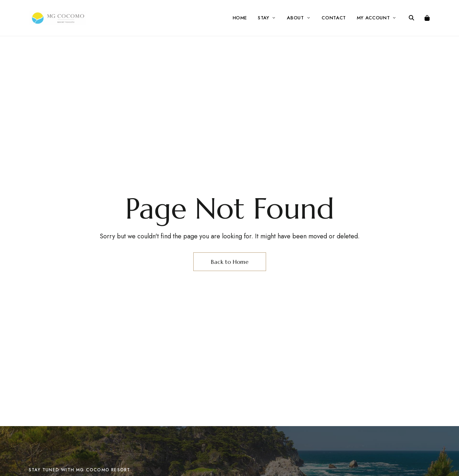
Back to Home (230, 262)
